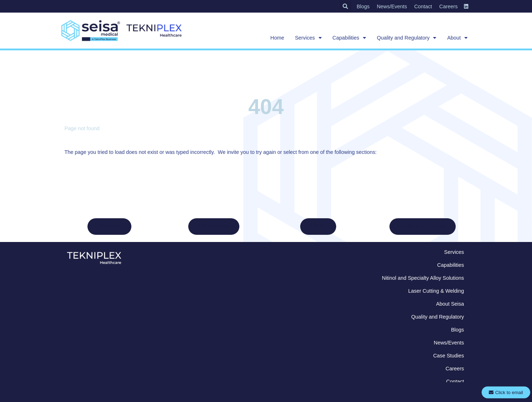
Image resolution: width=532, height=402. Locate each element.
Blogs (363, 6)
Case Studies (448, 356)
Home (277, 38)
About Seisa (450, 304)
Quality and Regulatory (407, 38)
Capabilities (349, 38)
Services (308, 38)
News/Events (392, 6)
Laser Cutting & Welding (436, 291)
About (457, 38)
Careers (448, 6)
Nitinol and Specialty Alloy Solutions (423, 278)
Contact (423, 6)
